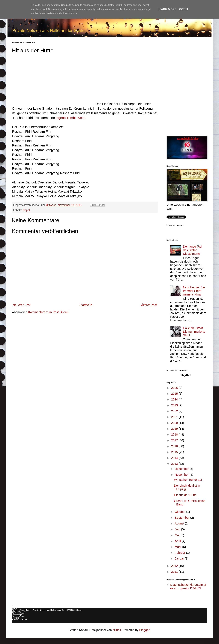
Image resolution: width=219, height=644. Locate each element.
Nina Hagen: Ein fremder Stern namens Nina (194, 291)
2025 (175, 394)
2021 (175, 417)
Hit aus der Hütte (185, 495)
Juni (178, 529)
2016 (175, 446)
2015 (175, 452)
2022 (175, 411)
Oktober (181, 512)
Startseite (86, 305)
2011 (175, 572)
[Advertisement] (187, 87)
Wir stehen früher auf (188, 480)
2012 (175, 566)
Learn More (167, 9)
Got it (184, 9)
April (178, 541)
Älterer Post (149, 305)
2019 (175, 429)
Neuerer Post (22, 305)
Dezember (182, 469)
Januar (180, 558)
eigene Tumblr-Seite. (71, 118)
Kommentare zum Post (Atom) (48, 312)
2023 (175, 405)
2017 (175, 440)
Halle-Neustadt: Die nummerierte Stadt (194, 332)
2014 (175, 458)
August (180, 523)
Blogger (144, 630)
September (182, 518)
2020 (175, 423)
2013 (175, 464)
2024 (175, 399)
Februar (180, 553)
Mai (178, 535)
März (178, 547)
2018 (175, 434)
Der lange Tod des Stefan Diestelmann (192, 250)
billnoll (117, 630)
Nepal (26, 210)
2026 (175, 388)
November (182, 475)
